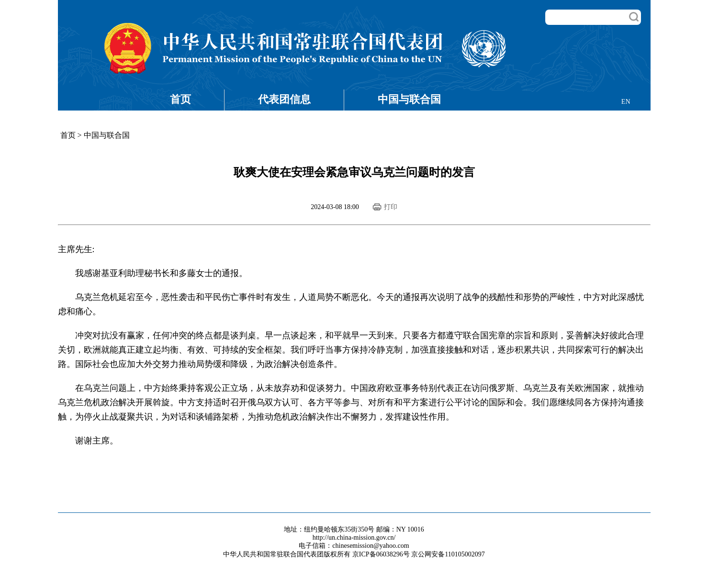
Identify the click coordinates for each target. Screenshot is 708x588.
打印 (391, 207)
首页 (180, 99)
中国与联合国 (409, 99)
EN (626, 102)
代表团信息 (284, 99)
